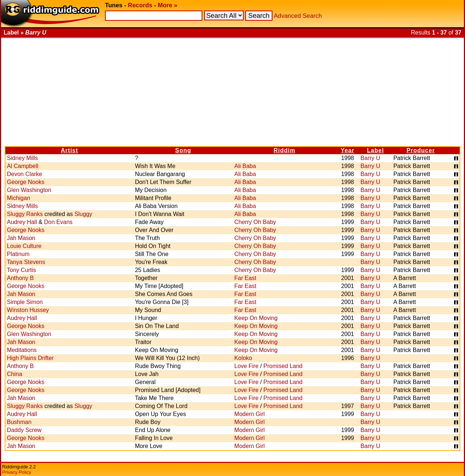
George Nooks (26, 182)
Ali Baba (245, 166)
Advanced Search (298, 16)
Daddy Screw (24, 430)
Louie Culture (24, 246)
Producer (421, 150)
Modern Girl (250, 414)
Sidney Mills (22, 158)
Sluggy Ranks (25, 214)
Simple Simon (25, 302)
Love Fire (246, 366)
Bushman (19, 422)
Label (375, 150)
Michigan (19, 198)
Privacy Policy (17, 472)
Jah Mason (21, 238)
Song (183, 150)
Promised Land (283, 366)
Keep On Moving (256, 318)
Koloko (243, 358)
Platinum (18, 254)
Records (140, 5)
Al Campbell (23, 166)
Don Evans (58, 222)
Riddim (284, 150)
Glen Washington (29, 190)
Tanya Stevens (26, 262)
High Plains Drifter (30, 358)
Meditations (22, 350)
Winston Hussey (28, 310)
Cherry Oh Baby (255, 222)
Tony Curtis (21, 270)
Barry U (370, 158)
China (15, 374)
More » (167, 5)
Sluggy (83, 214)
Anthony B (20, 278)
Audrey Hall (22, 222)
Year (348, 150)
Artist (69, 150)
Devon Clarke (25, 174)
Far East (245, 278)
